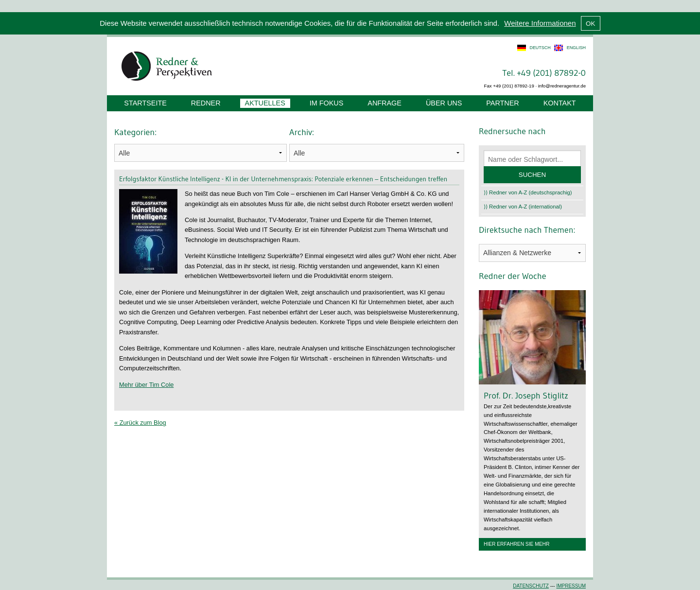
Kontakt (560, 103)
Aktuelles (265, 103)
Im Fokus (327, 103)
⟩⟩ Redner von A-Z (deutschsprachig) (528, 192)
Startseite (145, 103)
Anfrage (385, 103)
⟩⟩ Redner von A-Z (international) (523, 207)
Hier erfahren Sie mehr (516, 544)
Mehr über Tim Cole (146, 385)
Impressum (571, 586)
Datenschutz (531, 586)
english (576, 48)
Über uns (444, 103)
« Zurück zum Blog (140, 423)
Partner (502, 103)
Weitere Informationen (540, 23)
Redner (206, 103)
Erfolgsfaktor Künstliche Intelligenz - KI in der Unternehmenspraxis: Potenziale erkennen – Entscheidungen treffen (283, 179)
